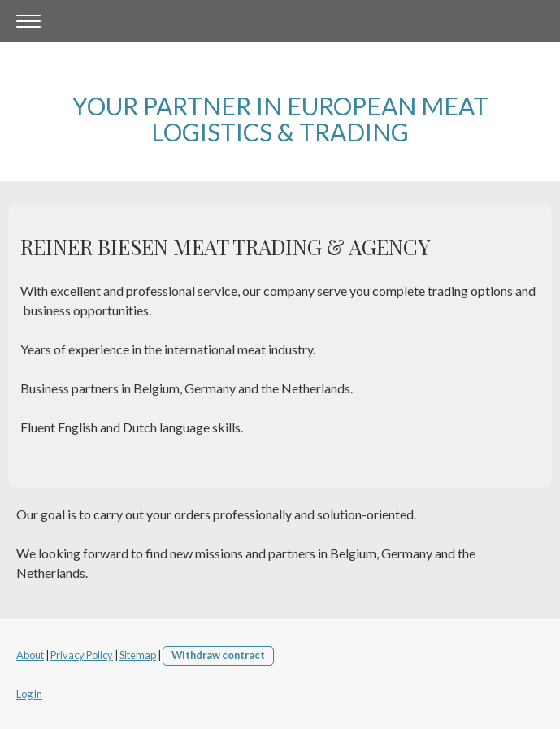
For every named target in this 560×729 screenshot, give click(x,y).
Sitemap (138, 655)
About (30, 655)
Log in (29, 694)
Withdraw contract (218, 655)
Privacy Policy (82, 655)
